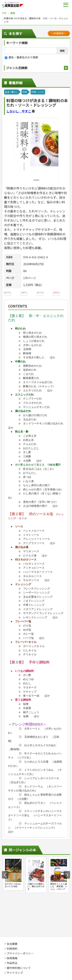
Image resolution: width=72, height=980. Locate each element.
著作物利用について (19, 968)
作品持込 (12, 963)
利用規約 (12, 949)
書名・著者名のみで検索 (21, 57)
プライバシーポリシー (20, 953)
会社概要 (12, 944)
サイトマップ (15, 973)
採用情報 (12, 958)
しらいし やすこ (19, 111)
